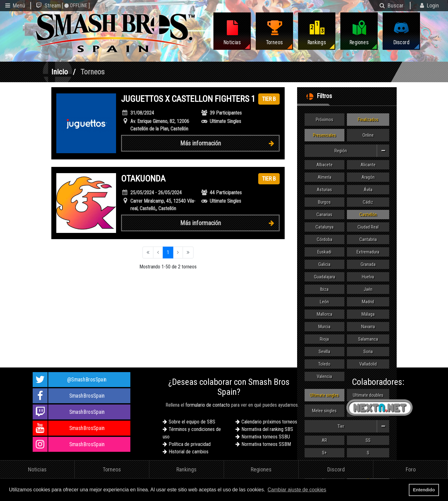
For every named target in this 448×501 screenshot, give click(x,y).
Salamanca (368, 339)
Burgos (324, 202)
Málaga (368, 314)
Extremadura (368, 252)
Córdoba (324, 239)
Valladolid (368, 364)
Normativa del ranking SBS (267, 429)
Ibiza (324, 289)
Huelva (368, 277)
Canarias (324, 215)
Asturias (324, 190)
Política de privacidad (190, 444)
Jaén (368, 289)
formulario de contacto (208, 405)
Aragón (368, 177)
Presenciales (324, 135)
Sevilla (324, 352)
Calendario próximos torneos (269, 422)
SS (368, 440)
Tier (364, 426)
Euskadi (324, 252)
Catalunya (324, 227)
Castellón (368, 215)
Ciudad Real (368, 227)
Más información (230, 143)
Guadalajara (324, 277)
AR (324, 440)
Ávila (368, 190)
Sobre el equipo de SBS (192, 422)
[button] (329, 490)
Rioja (324, 339)
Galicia (324, 264)
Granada (368, 264)
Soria (368, 352)
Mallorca (324, 314)
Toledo (324, 364)
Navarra (368, 327)
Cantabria (368, 239)
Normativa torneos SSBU (266, 437)
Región (362, 151)
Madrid (368, 302)
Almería (324, 177)
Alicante (368, 165)
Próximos (324, 120)
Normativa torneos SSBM (266, 444)
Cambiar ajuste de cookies (297, 490)
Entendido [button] (424, 490)
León (324, 302)
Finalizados (368, 120)
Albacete (324, 165)
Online (368, 135)
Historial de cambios (189, 452)
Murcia (324, 327)
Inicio (60, 72)
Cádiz (368, 202)
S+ (324, 453)
